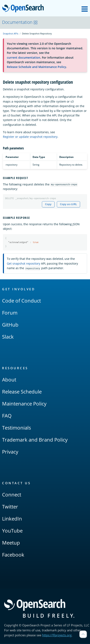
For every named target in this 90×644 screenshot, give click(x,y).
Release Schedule (22, 392)
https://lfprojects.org (57, 635)
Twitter (10, 507)
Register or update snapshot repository (30, 137)
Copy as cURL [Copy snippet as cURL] (68, 204)
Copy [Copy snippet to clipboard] (48, 204)
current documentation (24, 57)
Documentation (20, 22)
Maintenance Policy (24, 404)
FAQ (7, 416)
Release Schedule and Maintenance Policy (36, 67)
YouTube (12, 531)
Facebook (13, 555)
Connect (12, 495)
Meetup (11, 543)
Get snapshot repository (24, 263)
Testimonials (16, 428)
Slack (8, 337)
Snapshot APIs (11, 33)
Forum (10, 313)
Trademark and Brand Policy (35, 440)
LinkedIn (12, 519)
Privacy (10, 452)
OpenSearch (24, 9)
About (9, 380)
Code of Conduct (21, 301)
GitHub (10, 325)
